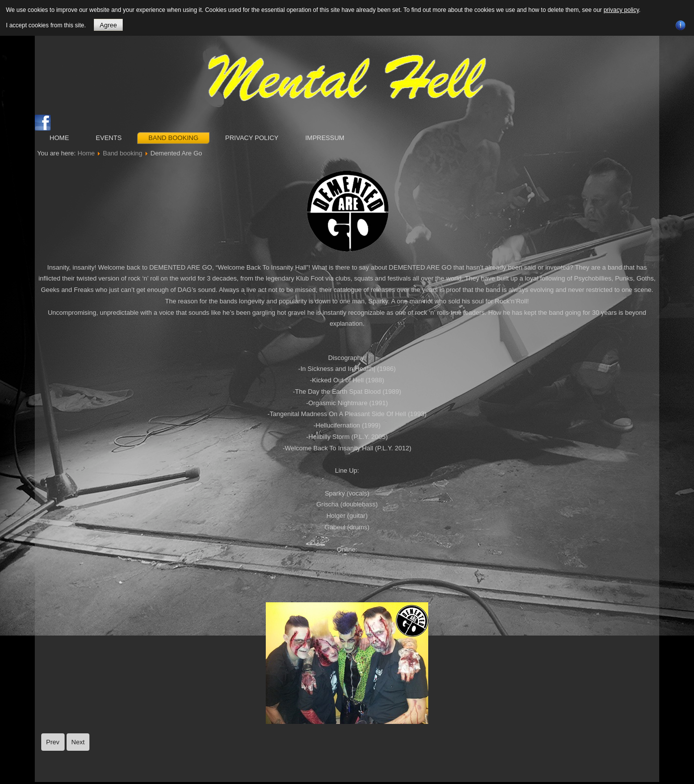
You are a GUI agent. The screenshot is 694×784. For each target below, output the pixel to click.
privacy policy (621, 10)
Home (59, 138)
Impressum (325, 138)
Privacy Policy (252, 138)
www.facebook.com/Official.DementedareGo (347, 572)
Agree (109, 25)
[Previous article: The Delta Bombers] (53, 742)
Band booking (173, 138)
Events (109, 138)
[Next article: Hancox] (78, 742)
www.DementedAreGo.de (347, 561)
